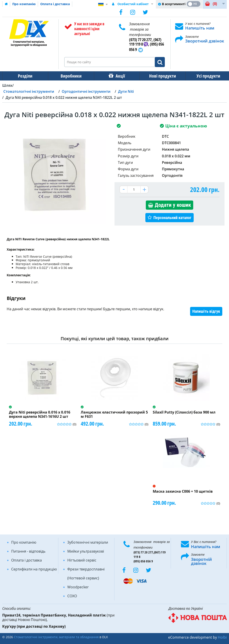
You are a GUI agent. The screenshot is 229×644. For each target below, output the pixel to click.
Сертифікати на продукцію (34, 569)
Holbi (222, 637)
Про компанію (24, 4)
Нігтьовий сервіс (82, 560)
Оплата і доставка (55, 4)
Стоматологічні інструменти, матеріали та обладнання (56, 637)
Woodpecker (78, 587)
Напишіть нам (200, 28)
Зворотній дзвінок (201, 561)
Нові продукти (159, 76)
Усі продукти (204, 76)
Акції (118, 76)
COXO (72, 596)
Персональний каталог (172, 218)
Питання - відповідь (28, 551)
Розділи (25, 76)
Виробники (70, 76)
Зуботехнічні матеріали (88, 542)
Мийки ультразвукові (86, 551)
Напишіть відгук (206, 311)
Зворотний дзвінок (205, 41)
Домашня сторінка (6, 4)
